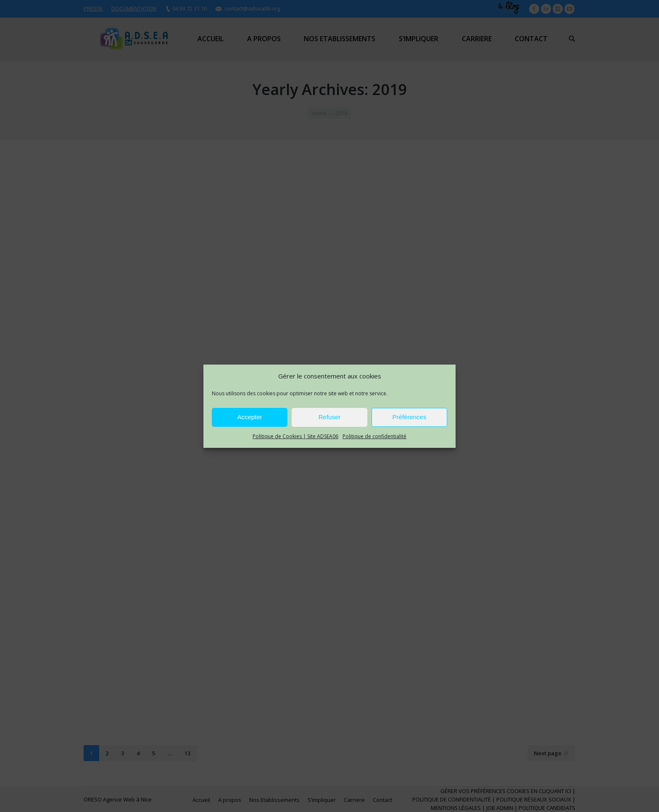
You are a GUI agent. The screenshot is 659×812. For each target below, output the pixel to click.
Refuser (330, 417)
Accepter (249, 417)
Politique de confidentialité (374, 436)
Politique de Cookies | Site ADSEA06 (295, 436)
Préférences (410, 417)
